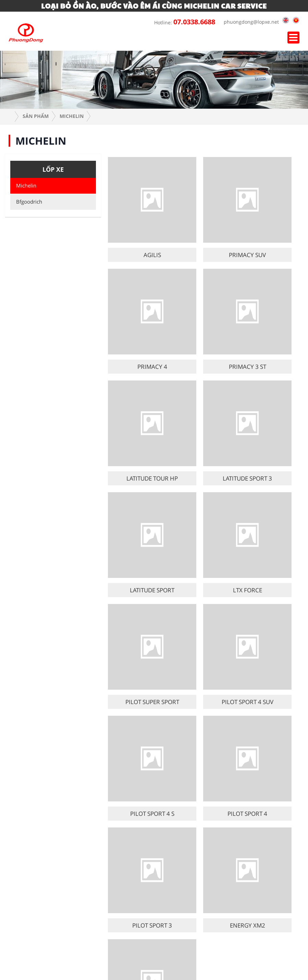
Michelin (72, 116)
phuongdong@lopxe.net (250, 22)
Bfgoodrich (28, 202)
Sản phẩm (36, 116)
